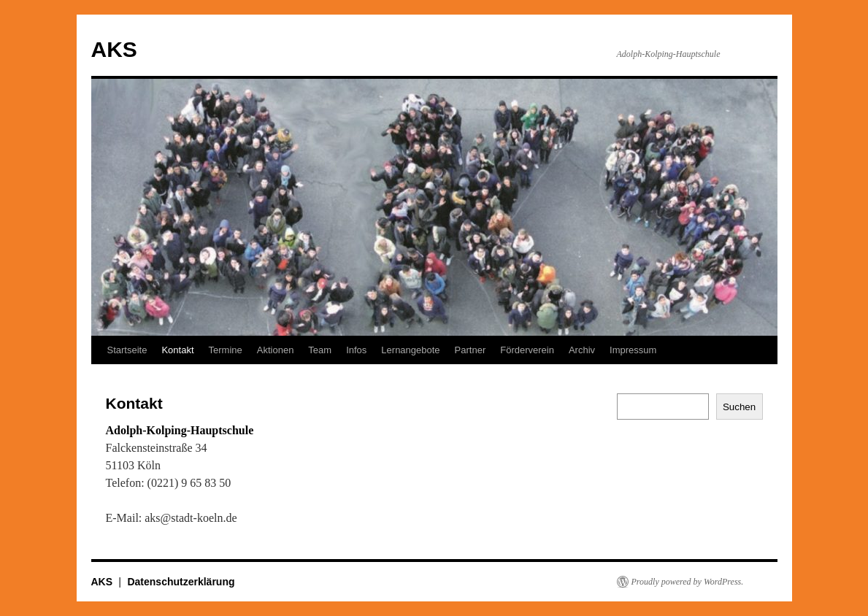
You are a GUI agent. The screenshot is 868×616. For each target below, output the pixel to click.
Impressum (633, 350)
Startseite (127, 350)
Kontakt (177, 350)
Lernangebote (410, 350)
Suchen (739, 407)
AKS (114, 49)
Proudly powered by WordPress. (688, 582)
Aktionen (276, 350)
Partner (471, 350)
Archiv (582, 350)
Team (320, 350)
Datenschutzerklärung (181, 582)
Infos (356, 350)
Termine (226, 350)
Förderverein (527, 350)
